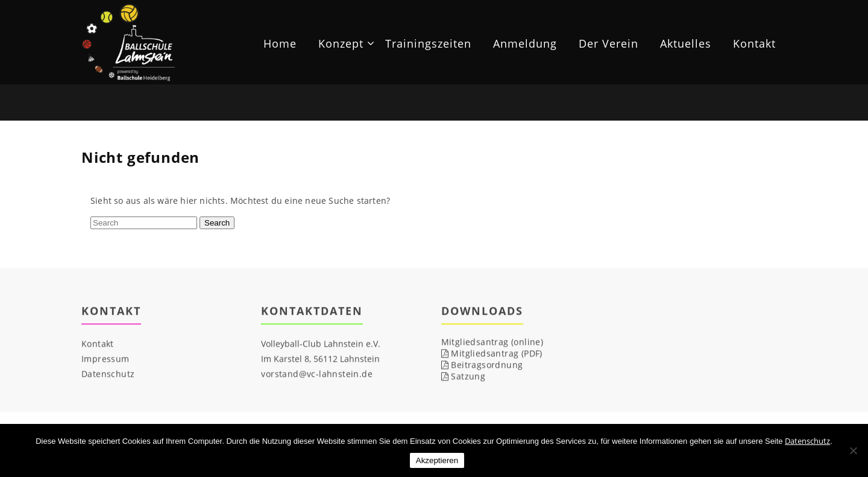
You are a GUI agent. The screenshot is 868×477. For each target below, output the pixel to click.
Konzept (341, 43)
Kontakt (754, 43)
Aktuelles (686, 43)
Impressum (105, 359)
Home (280, 43)
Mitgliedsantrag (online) (492, 342)
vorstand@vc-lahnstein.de (317, 374)
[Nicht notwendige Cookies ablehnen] (853, 450)
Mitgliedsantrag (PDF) (492, 354)
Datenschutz (108, 374)
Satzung (464, 377)
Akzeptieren (437, 460)
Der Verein (609, 43)
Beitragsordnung (482, 365)
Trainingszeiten (428, 43)
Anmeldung (525, 43)
